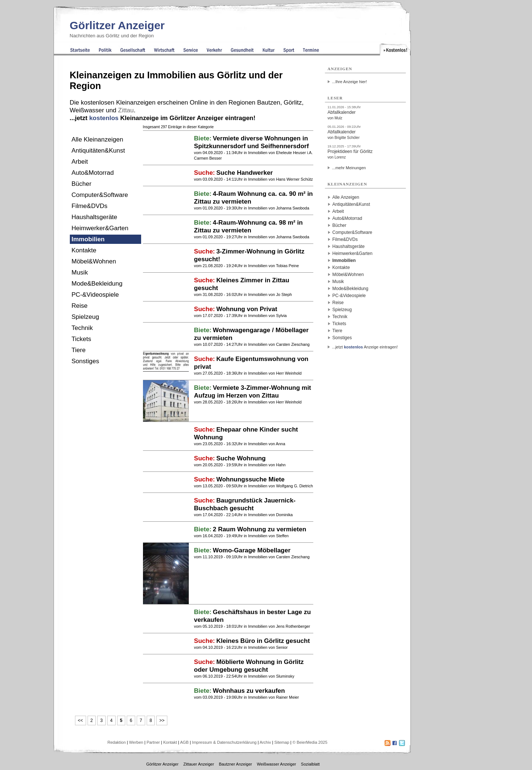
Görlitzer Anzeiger (117, 25)
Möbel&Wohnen (94, 261)
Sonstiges (86, 361)
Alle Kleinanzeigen (98, 139)
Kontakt (170, 742)
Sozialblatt (311, 764)
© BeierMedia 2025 (310, 742)
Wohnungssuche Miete (250, 479)
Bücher (82, 184)
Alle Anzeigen (346, 197)
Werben (136, 742)
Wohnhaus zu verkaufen (249, 691)
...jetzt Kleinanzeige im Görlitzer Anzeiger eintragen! (163, 118)
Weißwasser (87, 110)
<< (81, 720)
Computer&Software (100, 195)
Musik (80, 272)
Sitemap (282, 742)
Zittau (126, 110)
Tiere (79, 350)
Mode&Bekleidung (97, 284)
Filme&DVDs (90, 206)
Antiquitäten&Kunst (98, 151)
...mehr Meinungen (349, 168)
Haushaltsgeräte (95, 217)
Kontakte (84, 250)
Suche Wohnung (241, 458)
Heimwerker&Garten (100, 228)
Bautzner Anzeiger (235, 764)
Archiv (265, 742)
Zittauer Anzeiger (199, 764)
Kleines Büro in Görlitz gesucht (263, 641)
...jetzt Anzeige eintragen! (365, 347)
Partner (153, 742)
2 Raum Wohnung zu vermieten (260, 529)
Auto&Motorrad (93, 173)
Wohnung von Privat (247, 309)
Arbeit (80, 162)
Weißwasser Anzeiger (276, 764)
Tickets (81, 339)
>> (162, 720)
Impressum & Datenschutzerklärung (224, 742)
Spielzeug (86, 317)
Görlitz (293, 103)
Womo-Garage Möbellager (252, 550)
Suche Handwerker (244, 173)
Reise (80, 306)
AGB (184, 742)
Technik (82, 328)
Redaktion (117, 742)
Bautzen (269, 103)
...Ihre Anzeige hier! (350, 82)
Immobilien (88, 239)
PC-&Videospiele (95, 295)
